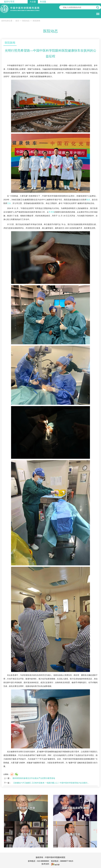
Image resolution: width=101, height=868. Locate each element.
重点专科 (26, 834)
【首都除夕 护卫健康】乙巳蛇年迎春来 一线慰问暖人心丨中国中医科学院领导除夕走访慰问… (51, 783)
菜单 (97, 13)
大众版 (33, 2)
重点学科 (75, 834)
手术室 (51, 212)
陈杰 (88, 200)
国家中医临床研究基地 (75, 808)
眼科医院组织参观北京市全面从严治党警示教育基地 (34, 778)
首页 (17, 21)
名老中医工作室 (26, 808)
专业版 (43, 2)
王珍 (9, 203)
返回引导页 (9, 2)
